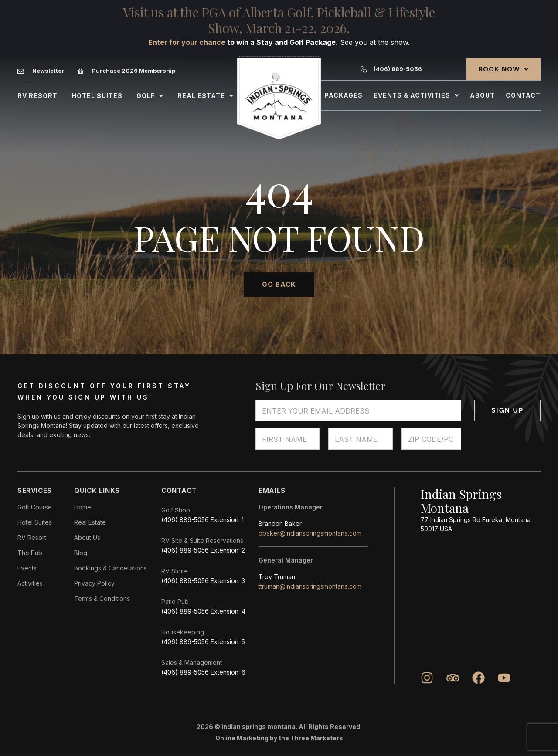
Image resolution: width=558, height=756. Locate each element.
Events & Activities (416, 95)
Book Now (504, 69)
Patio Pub (175, 602)
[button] (150, 96)
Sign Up (507, 410)
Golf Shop (176, 510)
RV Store (174, 571)
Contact (523, 95)
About (482, 95)
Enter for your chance (187, 42)
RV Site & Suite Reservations (202, 541)
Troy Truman (277, 577)
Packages (344, 95)
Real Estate (206, 96)
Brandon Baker (280, 524)
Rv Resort (37, 96)
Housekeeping (183, 632)
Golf (150, 96)
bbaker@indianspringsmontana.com (310, 533)
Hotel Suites (97, 96)
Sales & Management (192, 663)
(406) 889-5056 (185, 520)
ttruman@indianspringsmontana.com (310, 586)
